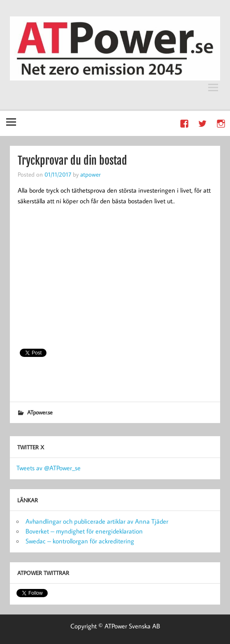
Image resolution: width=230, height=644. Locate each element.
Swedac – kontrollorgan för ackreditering (80, 541)
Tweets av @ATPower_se (49, 468)
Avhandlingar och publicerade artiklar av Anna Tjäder (97, 521)
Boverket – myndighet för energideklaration (84, 531)
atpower (91, 174)
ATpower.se (40, 412)
